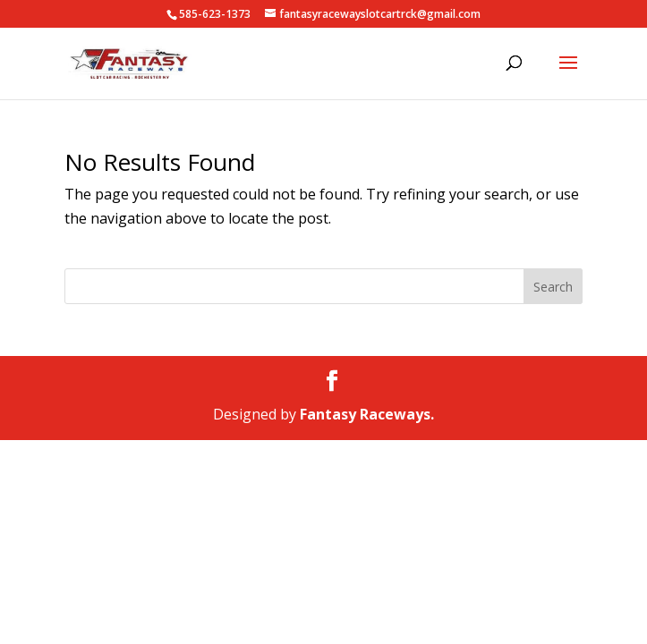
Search (553, 287)
